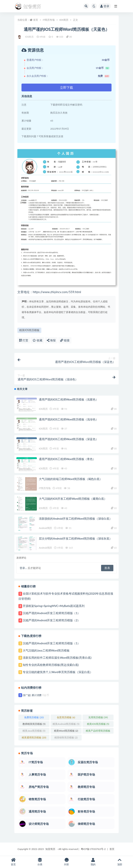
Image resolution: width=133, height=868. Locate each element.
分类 (40, 862)
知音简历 (50, 849)
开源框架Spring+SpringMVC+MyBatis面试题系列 (54, 606)
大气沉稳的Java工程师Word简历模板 (46, 650)
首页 (36, 20)
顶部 (120, 862)
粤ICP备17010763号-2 (93, 849)
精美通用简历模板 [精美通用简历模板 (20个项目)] (34, 737)
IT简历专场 (49, 20)
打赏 (24, 340)
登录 (105, 6)
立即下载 (66, 87)
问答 (66, 862)
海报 (51, 340)
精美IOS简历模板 (29, 330)
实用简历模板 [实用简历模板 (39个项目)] (98, 717)
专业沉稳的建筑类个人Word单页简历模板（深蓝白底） (58, 672)
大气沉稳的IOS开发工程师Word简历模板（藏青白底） (73, 499)
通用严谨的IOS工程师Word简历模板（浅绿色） (69, 419)
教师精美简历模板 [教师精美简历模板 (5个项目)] (34, 724)
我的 (93, 862)
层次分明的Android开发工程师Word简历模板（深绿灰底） (76, 538)
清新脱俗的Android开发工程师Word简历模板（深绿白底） (76, 519)
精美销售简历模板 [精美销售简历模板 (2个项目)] (66, 737)
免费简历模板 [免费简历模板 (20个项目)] (34, 717)
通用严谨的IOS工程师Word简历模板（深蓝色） (69, 439)
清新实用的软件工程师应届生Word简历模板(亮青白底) (57, 658)
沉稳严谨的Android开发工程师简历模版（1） (51, 613)
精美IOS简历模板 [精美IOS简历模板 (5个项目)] (98, 724)
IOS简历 (64, 20)
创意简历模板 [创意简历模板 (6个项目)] (66, 717)
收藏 (37, 340)
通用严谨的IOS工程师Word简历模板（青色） (67, 459)
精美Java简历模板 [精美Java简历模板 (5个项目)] (34, 731)
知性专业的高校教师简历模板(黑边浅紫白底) (51, 665)
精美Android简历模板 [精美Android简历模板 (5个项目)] (66, 724)
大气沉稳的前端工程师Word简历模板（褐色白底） (71, 479)
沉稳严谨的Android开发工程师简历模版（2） (51, 620)
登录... (23, 568)
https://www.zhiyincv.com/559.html (57, 292)
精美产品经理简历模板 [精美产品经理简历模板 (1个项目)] (98, 731)
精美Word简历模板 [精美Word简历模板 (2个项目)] (66, 731)
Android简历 (45, 528)
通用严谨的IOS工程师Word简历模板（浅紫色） (69, 399)
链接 (65, 340)
